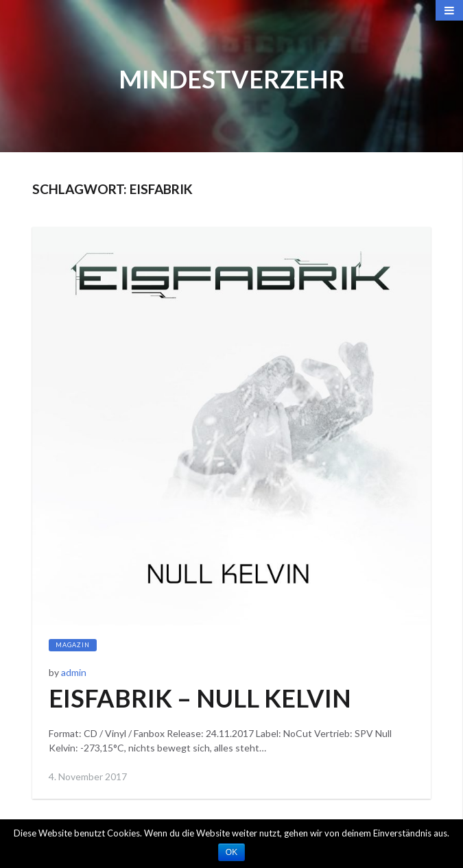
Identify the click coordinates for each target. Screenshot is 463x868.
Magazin (73, 645)
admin (74, 672)
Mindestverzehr (232, 79)
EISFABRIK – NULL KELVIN (200, 698)
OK (231, 852)
